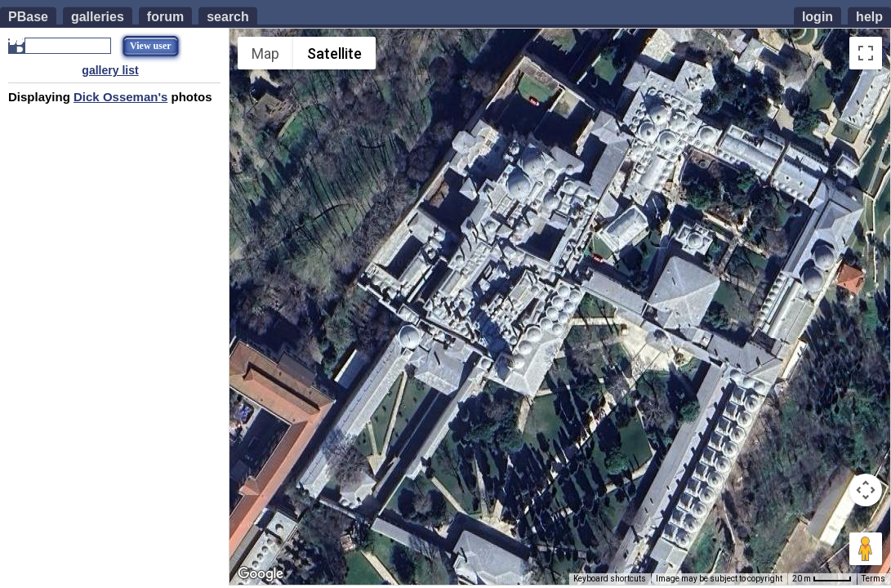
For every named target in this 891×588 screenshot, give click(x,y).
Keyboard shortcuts (610, 579)
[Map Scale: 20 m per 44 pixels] (822, 579)
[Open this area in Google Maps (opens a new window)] (261, 574)
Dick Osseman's (120, 97)
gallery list (110, 70)
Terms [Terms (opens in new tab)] (873, 579)
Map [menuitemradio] (265, 53)
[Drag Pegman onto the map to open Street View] (866, 549)
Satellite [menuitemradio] (334, 53)
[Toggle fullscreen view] (866, 53)
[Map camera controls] (866, 490)
